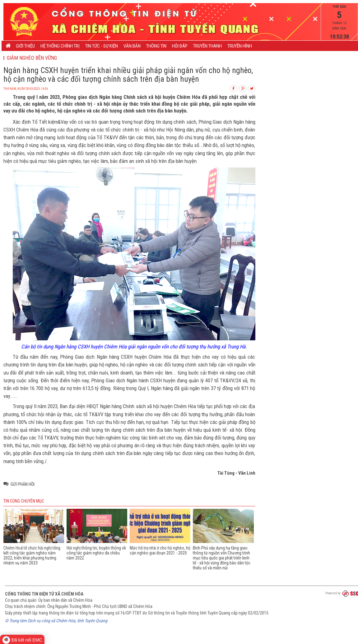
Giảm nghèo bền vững (30, 58)
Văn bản (132, 46)
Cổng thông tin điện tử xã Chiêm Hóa (44, 594)
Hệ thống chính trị (60, 46)
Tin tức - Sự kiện (102, 46)
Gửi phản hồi (23, 484)
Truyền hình (240, 46)
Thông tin (156, 46)
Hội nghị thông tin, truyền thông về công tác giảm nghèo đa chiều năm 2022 (96, 553)
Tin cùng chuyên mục (24, 501)
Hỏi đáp (180, 46)
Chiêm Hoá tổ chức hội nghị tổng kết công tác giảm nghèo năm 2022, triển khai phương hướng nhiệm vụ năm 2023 (32, 555)
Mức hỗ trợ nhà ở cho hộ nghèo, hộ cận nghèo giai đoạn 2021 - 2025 (160, 550)
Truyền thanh (207, 46)
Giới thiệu (25, 46)
